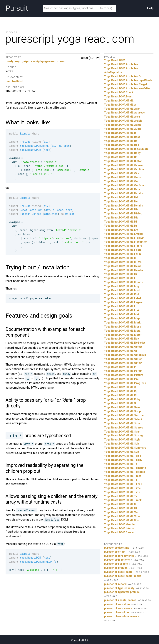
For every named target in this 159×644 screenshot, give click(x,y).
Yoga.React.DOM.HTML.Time (122, 488)
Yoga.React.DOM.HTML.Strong (123, 435)
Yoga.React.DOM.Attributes (121, 64)
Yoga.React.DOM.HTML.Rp (121, 391)
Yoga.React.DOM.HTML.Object (123, 347)
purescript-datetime (117, 548)
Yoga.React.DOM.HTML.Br (121, 157)
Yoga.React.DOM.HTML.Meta (122, 331)
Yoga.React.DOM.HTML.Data (122, 189)
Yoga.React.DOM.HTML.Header (124, 270)
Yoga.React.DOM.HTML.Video (123, 516)
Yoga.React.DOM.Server (119, 532)
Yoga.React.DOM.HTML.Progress (125, 383)
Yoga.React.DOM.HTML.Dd (121, 197)
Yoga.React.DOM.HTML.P (120, 367)
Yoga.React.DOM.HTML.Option (123, 359)
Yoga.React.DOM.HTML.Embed (123, 234)
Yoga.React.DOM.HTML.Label (123, 298)
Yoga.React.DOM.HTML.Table (123, 456)
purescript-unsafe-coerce (120, 600)
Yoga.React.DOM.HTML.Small (123, 423)
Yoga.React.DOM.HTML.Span (122, 432)
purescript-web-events (118, 608)
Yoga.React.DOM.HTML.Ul (120, 508)
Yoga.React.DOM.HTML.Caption (124, 169)
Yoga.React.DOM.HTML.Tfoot (123, 476)
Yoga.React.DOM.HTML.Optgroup (125, 355)
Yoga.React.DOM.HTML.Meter (123, 335)
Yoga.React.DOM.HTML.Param (123, 371)
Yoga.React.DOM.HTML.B (120, 133)
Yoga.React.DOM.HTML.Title (122, 492)
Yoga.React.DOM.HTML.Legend (124, 302)
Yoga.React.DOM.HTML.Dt (121, 226)
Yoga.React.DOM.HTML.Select (123, 419)
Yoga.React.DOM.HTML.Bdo (122, 145)
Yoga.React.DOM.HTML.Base (122, 137)
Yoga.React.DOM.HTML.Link (122, 310)
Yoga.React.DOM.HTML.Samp (123, 407)
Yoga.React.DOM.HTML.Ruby (122, 399)
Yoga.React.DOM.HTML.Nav (122, 339)
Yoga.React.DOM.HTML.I (120, 278)
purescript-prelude (116, 568)
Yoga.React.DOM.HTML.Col (121, 181)
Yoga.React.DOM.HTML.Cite (122, 173)
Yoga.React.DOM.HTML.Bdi (121, 141)
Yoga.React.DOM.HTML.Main (122, 314)
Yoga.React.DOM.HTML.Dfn (121, 209)
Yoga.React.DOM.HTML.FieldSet (124, 238)
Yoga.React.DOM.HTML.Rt (120, 395)
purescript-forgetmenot (119, 556)
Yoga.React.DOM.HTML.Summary (125, 448)
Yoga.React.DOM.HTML (119, 101)
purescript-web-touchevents (122, 616)
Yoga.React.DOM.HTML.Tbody (123, 460)
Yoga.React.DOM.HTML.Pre (121, 379)
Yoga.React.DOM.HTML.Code (123, 177)
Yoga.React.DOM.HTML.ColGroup (125, 185)
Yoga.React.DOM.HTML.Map (122, 318)
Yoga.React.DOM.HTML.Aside (123, 125)
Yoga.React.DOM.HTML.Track (123, 500)
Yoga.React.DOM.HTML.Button (123, 161)
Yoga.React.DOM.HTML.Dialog (123, 213)
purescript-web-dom (117, 604)
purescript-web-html (117, 612)
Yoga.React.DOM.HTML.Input (122, 290)
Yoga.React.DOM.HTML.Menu (123, 327)
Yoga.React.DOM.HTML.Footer (123, 250)
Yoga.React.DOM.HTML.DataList (124, 193)
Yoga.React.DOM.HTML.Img (122, 286)
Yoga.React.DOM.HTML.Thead (123, 484)
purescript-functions (117, 560)
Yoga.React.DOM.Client (119, 92)
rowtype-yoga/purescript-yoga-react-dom (35, 61)
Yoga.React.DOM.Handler (120, 524)
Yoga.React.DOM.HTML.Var (121, 512)
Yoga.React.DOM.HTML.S (120, 403)
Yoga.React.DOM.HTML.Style (122, 440)
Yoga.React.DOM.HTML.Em (121, 230)
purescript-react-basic (118, 572)
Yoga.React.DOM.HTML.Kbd (122, 294)
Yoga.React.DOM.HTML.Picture (124, 375)
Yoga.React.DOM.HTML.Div (121, 218)
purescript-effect (115, 552)
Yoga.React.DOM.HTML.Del (121, 202)
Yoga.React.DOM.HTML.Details (124, 206)
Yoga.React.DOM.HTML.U (120, 504)
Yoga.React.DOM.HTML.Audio (123, 129)
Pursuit (17, 8)
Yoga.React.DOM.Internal (120, 528)
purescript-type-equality (119, 588)
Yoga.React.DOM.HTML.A (120, 105)
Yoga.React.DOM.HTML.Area (122, 117)
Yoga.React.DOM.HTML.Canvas (124, 165)
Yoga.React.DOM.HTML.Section (124, 415)
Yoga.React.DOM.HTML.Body (122, 153)
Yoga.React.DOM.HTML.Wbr (122, 520)
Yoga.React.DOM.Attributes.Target (126, 84)
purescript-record (115, 584)
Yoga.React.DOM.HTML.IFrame (124, 282)
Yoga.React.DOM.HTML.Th (121, 480)
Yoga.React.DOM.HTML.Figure (123, 246)
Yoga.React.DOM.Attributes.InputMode (128, 80)
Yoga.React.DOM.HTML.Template (125, 468)
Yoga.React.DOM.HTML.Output (123, 363)
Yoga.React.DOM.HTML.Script (123, 411)
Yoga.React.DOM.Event (118, 97)
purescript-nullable (116, 564)
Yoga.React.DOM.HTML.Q (120, 387)
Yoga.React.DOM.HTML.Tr (121, 496)
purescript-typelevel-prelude (122, 592)
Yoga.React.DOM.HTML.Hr (121, 274)
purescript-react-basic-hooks (123, 576)
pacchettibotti (15, 81)
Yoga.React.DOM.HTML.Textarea (125, 472)
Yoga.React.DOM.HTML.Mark (122, 323)
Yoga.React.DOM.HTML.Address (124, 113)
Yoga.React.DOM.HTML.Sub (122, 444)
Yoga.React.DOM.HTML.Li (120, 306)
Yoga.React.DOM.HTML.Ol (120, 351)
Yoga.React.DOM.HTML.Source (124, 428)
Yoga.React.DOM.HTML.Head (122, 266)
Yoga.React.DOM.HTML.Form (123, 254)
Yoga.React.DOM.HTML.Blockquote (126, 149)
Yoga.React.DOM (115, 60)
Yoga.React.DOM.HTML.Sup (122, 452)
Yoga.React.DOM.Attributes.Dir (123, 76)
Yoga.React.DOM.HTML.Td (121, 464)
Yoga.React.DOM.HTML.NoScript (125, 343)
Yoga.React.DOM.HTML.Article (123, 121)
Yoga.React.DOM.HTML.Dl (120, 222)
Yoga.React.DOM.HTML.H (120, 258)
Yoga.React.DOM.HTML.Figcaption (126, 242)
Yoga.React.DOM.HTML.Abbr (122, 109)
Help (150, 8)
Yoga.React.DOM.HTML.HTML (123, 262)
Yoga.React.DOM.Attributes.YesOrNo (127, 88)
